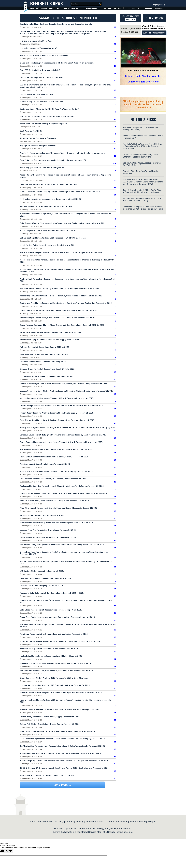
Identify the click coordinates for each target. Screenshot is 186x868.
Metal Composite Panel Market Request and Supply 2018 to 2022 (49, 231)
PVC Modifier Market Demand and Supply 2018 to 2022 (44, 347)
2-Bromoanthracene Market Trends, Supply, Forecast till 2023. (48, 775)
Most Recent (137, 8)
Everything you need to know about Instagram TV (42, 168)
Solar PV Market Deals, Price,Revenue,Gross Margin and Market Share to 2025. (55, 501)
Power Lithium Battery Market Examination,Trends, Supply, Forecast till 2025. (54, 457)
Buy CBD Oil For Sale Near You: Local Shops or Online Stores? (47, 116)
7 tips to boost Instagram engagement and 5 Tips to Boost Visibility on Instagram (57, 63)
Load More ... (62, 785)
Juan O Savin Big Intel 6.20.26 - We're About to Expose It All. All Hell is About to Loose (142, 191)
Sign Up (162, 5)
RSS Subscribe (138, 822)
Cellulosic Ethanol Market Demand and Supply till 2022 (44, 362)
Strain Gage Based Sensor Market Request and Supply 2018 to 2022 (51, 332)
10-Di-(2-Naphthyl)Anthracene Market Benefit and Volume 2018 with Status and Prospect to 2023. (64, 768)
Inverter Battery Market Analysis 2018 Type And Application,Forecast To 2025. (55, 685)
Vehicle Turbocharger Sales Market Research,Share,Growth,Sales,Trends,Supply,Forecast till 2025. (64, 384)
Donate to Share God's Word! (143, 82)
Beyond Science (62, 8)
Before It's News (46, 3)
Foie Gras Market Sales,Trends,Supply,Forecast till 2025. (45, 464)
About (33, 822)
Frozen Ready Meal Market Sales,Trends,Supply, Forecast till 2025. (50, 717)
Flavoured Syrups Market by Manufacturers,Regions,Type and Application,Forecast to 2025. (61, 641)
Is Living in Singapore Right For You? (36, 41)
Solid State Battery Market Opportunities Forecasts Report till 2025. (51, 610)
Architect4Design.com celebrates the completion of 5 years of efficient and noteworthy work (62, 153)
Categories (158, 8)
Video (120, 8)
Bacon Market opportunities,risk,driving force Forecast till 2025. (49, 537)
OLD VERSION (154, 18)
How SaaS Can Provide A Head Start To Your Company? (44, 56)
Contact (70, 822)
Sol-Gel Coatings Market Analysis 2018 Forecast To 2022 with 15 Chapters (53, 238)
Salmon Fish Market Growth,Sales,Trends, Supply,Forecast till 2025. (50, 724)
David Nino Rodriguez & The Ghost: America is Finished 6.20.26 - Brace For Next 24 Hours (143, 208)
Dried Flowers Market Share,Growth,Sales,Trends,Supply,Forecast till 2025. (53, 479)
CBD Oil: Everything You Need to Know (37, 94)
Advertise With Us (47, 822)
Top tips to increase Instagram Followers (38, 146)
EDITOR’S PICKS (143, 120)
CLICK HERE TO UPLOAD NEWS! (154, 33)
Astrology (24, 141)
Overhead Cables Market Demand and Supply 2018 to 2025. (46, 578)
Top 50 (127, 8)
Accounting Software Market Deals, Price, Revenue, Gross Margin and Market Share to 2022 (61, 296)
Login (155, 5)
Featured (34, 8)
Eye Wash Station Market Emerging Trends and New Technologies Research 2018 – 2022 (60, 289)
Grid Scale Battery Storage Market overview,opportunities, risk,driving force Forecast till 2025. (62, 545)
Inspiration (106, 8)
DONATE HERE (130, 19)
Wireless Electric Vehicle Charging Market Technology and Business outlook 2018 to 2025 (60, 192)
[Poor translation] (9, 851)
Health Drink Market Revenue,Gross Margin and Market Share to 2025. (51, 656)
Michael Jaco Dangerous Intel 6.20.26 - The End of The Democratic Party (142, 200)
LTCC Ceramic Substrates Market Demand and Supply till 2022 (47, 376)
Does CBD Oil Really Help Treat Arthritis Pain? (40, 70)
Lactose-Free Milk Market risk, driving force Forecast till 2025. (48, 530)
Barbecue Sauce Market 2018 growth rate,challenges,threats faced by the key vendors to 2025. (63, 435)
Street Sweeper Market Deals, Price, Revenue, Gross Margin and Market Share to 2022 (59, 318)
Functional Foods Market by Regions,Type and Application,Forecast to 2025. (54, 634)
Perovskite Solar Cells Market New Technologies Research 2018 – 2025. (52, 593)
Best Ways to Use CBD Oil (31, 131)
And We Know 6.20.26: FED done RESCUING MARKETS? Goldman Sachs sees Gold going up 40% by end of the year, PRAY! (143, 182)
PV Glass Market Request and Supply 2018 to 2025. (43, 515)
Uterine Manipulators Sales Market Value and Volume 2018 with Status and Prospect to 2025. (62, 406)
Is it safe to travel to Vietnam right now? (38, 48)
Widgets (152, 822)
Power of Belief (77, 8)
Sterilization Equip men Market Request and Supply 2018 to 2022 (49, 340)
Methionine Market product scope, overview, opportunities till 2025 (50, 199)
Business (23, 27)
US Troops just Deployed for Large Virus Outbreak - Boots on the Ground (141, 156)
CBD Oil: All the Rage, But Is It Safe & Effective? (41, 78)
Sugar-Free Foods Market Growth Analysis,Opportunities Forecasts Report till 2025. (58, 617)
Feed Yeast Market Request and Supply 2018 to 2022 (44, 354)
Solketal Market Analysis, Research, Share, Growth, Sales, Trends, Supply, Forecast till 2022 (61, 253)
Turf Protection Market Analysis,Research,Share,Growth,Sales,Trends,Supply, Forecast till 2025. (63, 746)
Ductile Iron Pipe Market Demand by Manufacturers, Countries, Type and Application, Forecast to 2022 (66, 303)
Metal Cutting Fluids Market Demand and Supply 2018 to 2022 (48, 245)
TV (21, 171)
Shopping (148, 8)
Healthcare (24, 180)
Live (114, 8)
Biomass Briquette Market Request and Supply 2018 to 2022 (47, 369)
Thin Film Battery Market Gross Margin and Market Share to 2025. (49, 649)
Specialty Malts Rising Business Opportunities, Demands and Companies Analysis (56, 24)
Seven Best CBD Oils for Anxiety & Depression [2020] (44, 124)
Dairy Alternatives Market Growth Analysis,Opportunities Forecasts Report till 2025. (57, 420)
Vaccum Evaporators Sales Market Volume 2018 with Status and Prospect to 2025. (57, 398)
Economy (43, 8)
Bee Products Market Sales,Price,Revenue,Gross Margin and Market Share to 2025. (57, 671)
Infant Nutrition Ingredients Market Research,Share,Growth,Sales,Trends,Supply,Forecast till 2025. (64, 739)
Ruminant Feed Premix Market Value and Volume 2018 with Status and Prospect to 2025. (60, 709)
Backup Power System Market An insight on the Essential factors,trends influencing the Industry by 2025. (68, 428)
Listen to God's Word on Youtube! (143, 76)
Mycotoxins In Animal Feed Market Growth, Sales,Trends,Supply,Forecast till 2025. (57, 471)
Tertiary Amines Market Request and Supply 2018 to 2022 (46, 206)
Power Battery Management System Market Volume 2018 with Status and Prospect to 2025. (61, 442)
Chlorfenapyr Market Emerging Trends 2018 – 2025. (43, 586)
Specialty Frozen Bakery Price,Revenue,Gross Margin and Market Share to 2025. (56, 663)
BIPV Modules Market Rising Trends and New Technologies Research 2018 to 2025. (57, 523)
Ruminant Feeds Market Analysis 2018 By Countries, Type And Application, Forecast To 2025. (61, 693)
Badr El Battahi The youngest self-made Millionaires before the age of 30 (53, 160)
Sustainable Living (93, 8)
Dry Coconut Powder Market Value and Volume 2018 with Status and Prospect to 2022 (59, 310)
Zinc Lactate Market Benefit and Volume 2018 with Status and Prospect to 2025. (56, 450)
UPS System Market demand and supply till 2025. (42, 571)
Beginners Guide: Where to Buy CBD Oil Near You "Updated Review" (49, 109)
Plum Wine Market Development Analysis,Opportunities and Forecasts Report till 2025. (59, 508)
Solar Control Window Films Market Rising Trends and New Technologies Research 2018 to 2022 (63, 223)
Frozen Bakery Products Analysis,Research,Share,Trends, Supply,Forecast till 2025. (57, 413)
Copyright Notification (116, 822)
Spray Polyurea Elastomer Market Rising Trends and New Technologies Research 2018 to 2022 (62, 325)
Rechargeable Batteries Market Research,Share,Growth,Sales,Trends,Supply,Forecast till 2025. (62, 486)
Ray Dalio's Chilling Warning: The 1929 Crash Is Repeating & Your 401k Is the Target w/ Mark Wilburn (143, 146)
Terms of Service (94, 822)
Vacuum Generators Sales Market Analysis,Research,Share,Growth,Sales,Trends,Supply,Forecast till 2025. (67, 391)
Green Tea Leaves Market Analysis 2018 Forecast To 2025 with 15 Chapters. (54, 678)
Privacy (79, 822)
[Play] (143, 53)
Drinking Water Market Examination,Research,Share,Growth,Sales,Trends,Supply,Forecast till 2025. (64, 493)
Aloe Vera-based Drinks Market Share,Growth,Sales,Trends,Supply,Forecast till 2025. (58, 731)
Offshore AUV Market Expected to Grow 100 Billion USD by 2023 (48, 184)
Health (51, 8)
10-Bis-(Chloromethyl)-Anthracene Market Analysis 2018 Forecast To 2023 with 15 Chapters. (61, 753)
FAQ (61, 822)
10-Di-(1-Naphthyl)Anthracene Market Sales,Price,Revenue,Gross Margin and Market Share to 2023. (64, 761)
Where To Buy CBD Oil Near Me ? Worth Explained (42, 102)
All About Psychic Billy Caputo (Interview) (38, 138)
